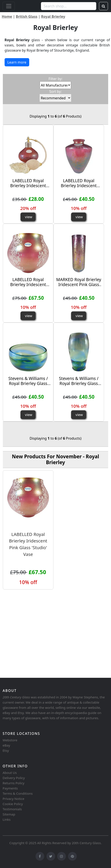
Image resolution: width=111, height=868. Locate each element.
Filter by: (55, 79)
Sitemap (9, 814)
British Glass (27, 16)
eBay (6, 745)
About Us (10, 773)
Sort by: (55, 92)
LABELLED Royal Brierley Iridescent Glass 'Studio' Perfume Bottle (28, 188)
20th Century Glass (86, 843)
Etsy (6, 750)
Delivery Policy (14, 778)
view (29, 217)
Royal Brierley (53, 16)
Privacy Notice (13, 799)
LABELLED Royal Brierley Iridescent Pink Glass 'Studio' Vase (79, 188)
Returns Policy (14, 783)
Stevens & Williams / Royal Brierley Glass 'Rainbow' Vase (79, 383)
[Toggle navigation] (9, 6)
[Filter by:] (55, 85)
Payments (10, 788)
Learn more (17, 62)
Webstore (10, 740)
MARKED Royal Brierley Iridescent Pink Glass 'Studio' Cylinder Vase (79, 284)
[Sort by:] (55, 98)
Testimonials (12, 809)
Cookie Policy (13, 804)
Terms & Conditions (18, 793)
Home (7, 16)
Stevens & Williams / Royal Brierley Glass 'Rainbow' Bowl (28, 383)
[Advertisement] (55, 642)
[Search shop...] (69, 6)
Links (7, 819)
